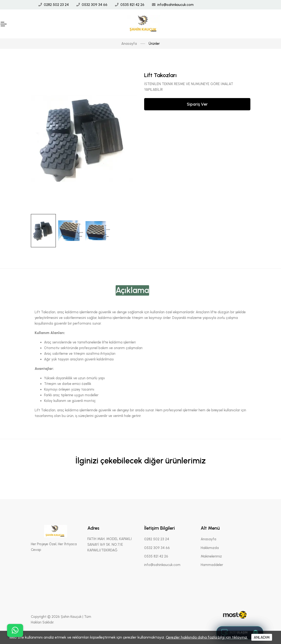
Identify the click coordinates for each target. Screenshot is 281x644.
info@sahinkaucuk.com (175, 5)
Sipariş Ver (197, 104)
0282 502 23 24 (56, 5)
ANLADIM (262, 637)
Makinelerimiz (211, 556)
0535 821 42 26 (132, 5)
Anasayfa (129, 44)
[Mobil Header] (3, 24)
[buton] (15, 630)
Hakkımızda (210, 548)
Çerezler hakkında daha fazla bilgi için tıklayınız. (207, 637)
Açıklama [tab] (132, 290)
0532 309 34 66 (95, 5)
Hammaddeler (212, 565)
